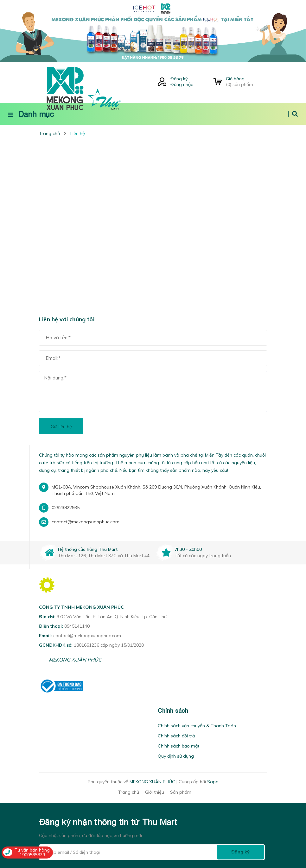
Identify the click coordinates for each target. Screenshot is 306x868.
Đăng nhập (182, 84)
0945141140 (77, 626)
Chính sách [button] (173, 711)
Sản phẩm (181, 792)
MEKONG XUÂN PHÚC (75, 660)
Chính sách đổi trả (176, 736)
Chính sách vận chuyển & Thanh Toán (197, 726)
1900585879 (32, 855)
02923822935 (66, 508)
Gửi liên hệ (61, 427)
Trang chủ (129, 792)
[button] (41, 711)
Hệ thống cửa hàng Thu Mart (88, 549)
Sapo (213, 782)
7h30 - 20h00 (188, 549)
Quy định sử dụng (176, 756)
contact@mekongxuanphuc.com (86, 522)
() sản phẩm (246, 82)
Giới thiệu (155, 792)
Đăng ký (179, 79)
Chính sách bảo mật (178, 746)
